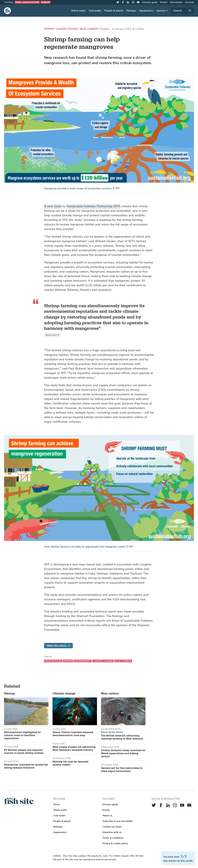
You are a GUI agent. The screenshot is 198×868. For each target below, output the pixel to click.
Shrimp (46, 2)
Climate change (67, 29)
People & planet (114, 11)
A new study (53, 206)
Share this (53, 335)
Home (57, 804)
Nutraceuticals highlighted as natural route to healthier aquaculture (22, 735)
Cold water (95, 11)
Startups (131, 11)
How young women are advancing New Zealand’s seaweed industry (74, 749)
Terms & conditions (113, 838)
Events (164, 2)
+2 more (104, 29)
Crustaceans (53, 661)
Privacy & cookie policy (115, 843)
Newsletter (176, 2)
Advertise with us (112, 832)
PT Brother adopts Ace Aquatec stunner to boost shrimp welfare (24, 752)
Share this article (58, 646)
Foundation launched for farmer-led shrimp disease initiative (26, 766)
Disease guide (150, 2)
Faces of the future (112, 732)
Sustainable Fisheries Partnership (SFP (93, 206)
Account (189, 2)
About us (107, 816)
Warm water (78, 11)
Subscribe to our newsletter (118, 821)
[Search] (182, 11)
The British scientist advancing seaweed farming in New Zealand (122, 737)
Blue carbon (89, 29)
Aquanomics (146, 11)
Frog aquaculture (27, 2)
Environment (82, 661)
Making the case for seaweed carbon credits (70, 763)
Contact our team (112, 827)
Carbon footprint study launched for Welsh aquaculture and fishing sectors (123, 754)
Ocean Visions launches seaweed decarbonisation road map (73, 734)
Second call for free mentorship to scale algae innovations (122, 770)
